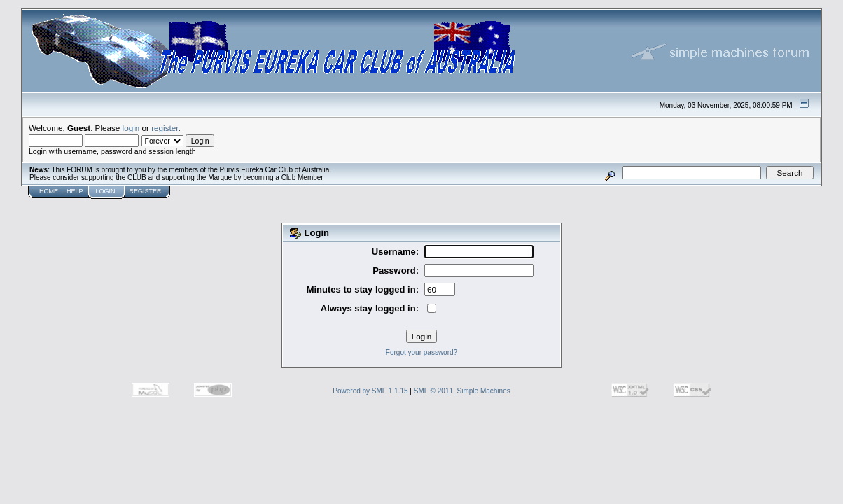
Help (75, 191)
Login (106, 191)
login (131, 128)
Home (49, 191)
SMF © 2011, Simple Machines (462, 391)
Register (146, 191)
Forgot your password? (421, 352)
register (165, 128)
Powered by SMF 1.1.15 (370, 391)
